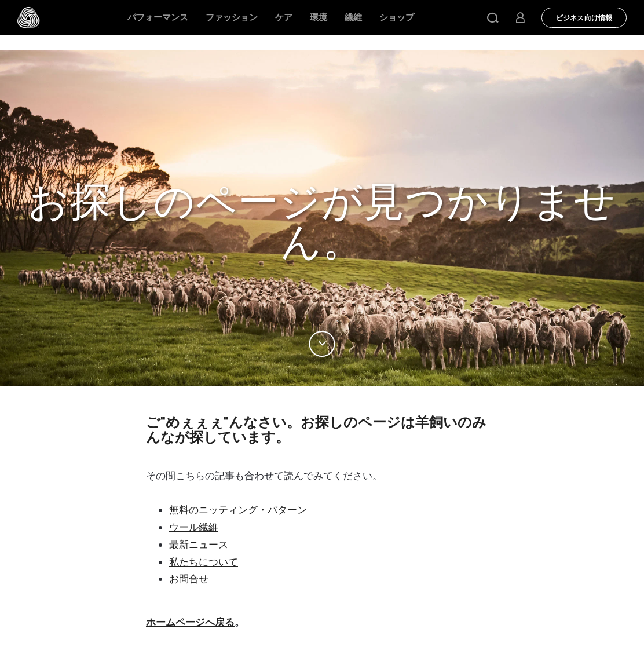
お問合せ (189, 579)
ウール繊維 (194, 527)
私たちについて (204, 562)
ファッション (232, 17)
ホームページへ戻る (190, 622)
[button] (493, 17)
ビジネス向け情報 (584, 18)
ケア (284, 17)
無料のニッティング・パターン (238, 510)
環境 (319, 17)
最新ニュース (199, 545)
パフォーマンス (158, 17)
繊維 (353, 17)
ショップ (397, 17)
